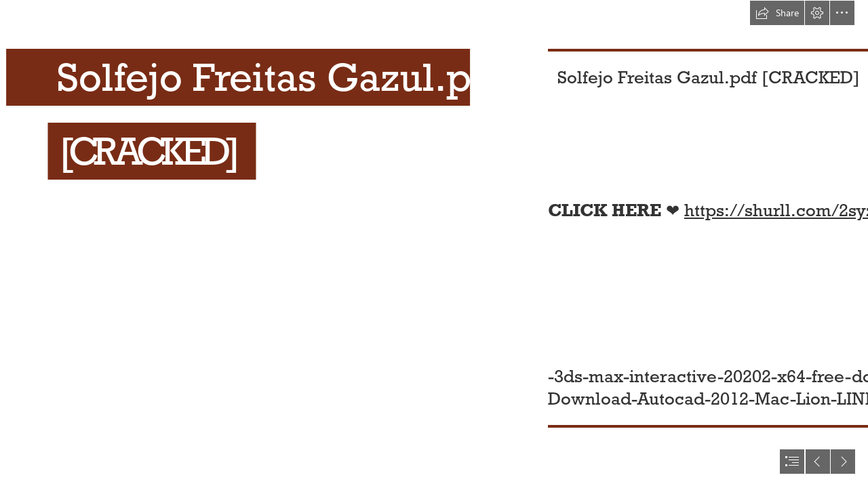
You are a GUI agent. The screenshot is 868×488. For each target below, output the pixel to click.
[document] (434, 244)
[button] (777, 13)
